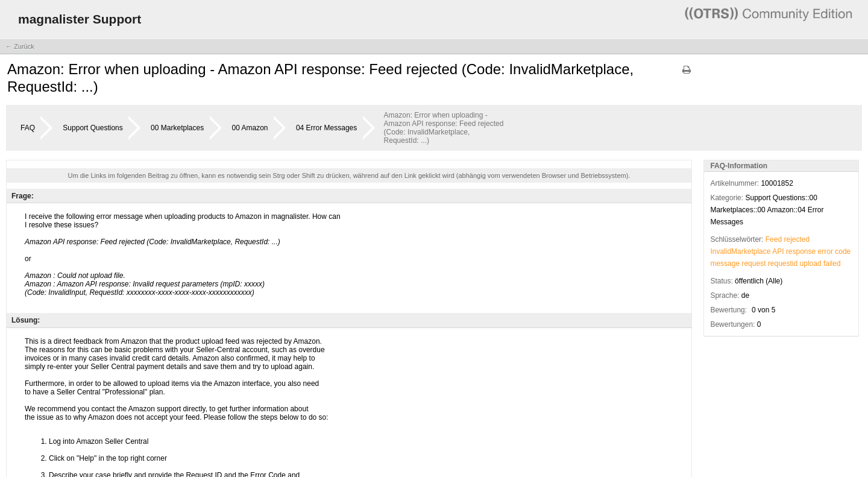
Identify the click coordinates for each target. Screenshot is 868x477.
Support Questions (93, 128)
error (826, 251)
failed (832, 264)
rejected (797, 239)
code (843, 251)
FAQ (28, 128)
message (725, 264)
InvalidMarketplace (740, 251)
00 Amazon (250, 128)
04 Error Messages (326, 128)
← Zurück (20, 46)
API (778, 251)
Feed (774, 239)
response (801, 251)
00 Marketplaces (177, 128)
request (753, 264)
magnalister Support (80, 19)
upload (811, 264)
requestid (783, 264)
